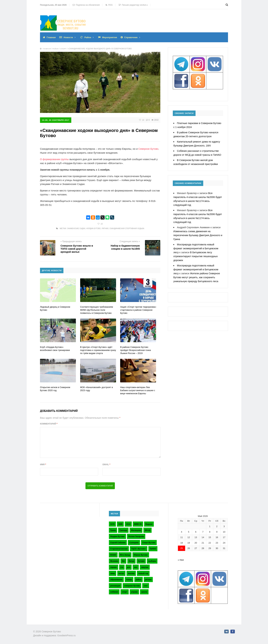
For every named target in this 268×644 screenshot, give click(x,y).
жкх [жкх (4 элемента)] (136, 567)
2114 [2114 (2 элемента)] (128, 524)
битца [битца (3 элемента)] (131, 561)
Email (106, 464)
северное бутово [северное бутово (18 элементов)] (132, 585)
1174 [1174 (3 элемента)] (112, 524)
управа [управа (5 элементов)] (134, 591)
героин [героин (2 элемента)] (113, 567)
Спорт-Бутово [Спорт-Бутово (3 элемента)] (149, 542)
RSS (109, 5)
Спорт (64, 49)
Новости (69, 37)
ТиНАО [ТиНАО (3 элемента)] (153, 548)
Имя (43, 464)
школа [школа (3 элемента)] (144, 591)
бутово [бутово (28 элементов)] (141, 561)
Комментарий (49, 423)
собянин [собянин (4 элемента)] (114, 591)
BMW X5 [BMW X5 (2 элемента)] (138, 524)
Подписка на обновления (86, 5)
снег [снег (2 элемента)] (146, 585)
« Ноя (181, 560)
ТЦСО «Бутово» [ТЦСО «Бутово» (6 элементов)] (139, 548)
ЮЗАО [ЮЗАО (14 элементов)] (113, 555)
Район (89, 37)
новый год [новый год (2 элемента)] (143, 573)
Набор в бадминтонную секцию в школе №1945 (125, 247)
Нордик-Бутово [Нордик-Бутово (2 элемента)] (117, 536)
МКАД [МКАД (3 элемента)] (148, 530)
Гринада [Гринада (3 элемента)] (123, 530)
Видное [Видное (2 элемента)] (149, 524)
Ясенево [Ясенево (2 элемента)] (114, 561)
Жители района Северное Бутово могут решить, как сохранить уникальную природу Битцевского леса (197, 277)
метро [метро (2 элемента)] (121, 573)
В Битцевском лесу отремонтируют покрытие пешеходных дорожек (196, 256)
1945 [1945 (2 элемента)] (120, 524)
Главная (52, 37)
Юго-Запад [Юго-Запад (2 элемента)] (125, 555)
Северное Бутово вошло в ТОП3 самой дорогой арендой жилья (77, 249)
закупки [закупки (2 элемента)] (145, 567)
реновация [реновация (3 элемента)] (115, 585)
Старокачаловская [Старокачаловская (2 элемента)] (119, 548)
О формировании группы (55, 159)
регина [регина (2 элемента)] (148, 579)
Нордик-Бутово (92, 228)
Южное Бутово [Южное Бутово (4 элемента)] (141, 555)
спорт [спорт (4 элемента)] (125, 591)
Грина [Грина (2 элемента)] (113, 530)
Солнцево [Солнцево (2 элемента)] (134, 542)
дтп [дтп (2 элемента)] (129, 567)
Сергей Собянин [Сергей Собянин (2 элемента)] (118, 542)
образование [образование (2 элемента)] (116, 579)
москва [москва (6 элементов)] (131, 573)
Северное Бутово (149, 149)
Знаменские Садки (73, 228)
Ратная (105, 228)
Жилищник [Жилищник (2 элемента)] (136, 530)
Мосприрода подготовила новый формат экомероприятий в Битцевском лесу (197, 248)
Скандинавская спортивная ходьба (129, 228)
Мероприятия (112, 37)
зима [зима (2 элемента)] (112, 573)
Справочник (135, 37)
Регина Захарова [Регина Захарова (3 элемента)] (136, 536)
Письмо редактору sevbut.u (133, 5)
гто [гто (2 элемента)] (122, 567)
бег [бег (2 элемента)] (123, 561)
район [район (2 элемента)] (139, 579)
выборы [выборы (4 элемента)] (152, 561)
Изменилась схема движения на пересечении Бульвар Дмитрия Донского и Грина (198, 235)
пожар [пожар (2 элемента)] (129, 579)
